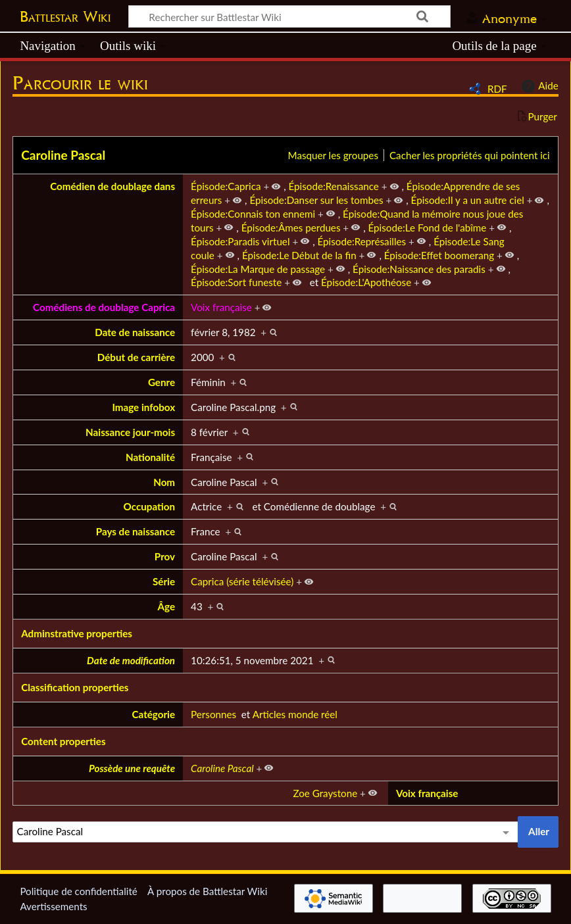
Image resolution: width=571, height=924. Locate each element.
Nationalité (150, 457)
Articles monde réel (295, 714)
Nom (164, 482)
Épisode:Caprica (226, 186)
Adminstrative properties (77, 633)
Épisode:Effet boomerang (439, 255)
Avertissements (53, 906)
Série (164, 581)
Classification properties (75, 687)
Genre (161, 382)
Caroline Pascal (63, 155)
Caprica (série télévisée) (242, 581)
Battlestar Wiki (65, 16)
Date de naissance (135, 332)
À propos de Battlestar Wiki (207, 891)
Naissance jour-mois (130, 432)
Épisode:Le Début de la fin (299, 255)
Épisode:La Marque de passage (258, 269)
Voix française (221, 307)
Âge (167, 606)
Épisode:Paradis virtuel (240, 241)
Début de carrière (136, 357)
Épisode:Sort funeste (236, 282)
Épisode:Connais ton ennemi (253, 214)
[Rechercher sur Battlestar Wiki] (289, 16)
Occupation (150, 506)
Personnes (213, 714)
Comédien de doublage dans (112, 186)
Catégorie (154, 714)
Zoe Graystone (325, 793)
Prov (165, 556)
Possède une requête (132, 768)
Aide (538, 86)
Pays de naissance (136, 531)
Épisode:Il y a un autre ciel (468, 200)
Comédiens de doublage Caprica (104, 307)
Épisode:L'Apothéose (366, 282)
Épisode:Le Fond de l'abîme (428, 228)
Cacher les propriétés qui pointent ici (470, 155)
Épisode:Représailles (362, 241)
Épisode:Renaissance (334, 186)
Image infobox (143, 407)
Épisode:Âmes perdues (291, 228)
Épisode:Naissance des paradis (419, 269)
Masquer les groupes (333, 155)
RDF (497, 89)
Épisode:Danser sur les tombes (316, 200)
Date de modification (131, 660)
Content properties (63, 741)
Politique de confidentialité (78, 891)
